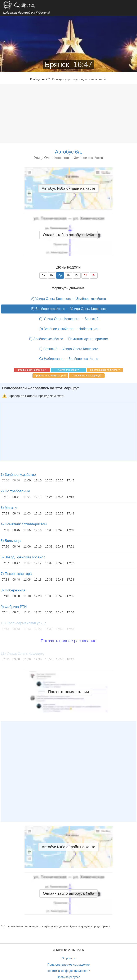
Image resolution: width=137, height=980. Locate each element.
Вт (52, 275)
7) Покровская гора (16, 574)
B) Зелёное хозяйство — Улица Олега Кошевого (69, 309)
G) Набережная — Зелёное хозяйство (69, 359)
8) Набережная (13, 590)
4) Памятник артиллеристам (24, 524)
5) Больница (11, 541)
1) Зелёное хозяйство (18, 475)
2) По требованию (15, 491)
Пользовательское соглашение (68, 965)
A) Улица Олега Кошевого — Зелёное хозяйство (68, 299)
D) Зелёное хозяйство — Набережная (69, 329)
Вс (94, 275)
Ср (60, 275)
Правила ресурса (69, 977)
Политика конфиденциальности (69, 971)
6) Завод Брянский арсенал (23, 557)
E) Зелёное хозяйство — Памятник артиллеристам (69, 339)
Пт (77, 275)
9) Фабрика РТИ (14, 607)
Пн (43, 275)
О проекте (68, 958)
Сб (85, 275)
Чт (68, 275)
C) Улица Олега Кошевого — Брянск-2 (69, 319)
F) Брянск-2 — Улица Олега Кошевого (69, 349)
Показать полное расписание (68, 641)
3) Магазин (9, 508)
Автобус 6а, (68, 152)
